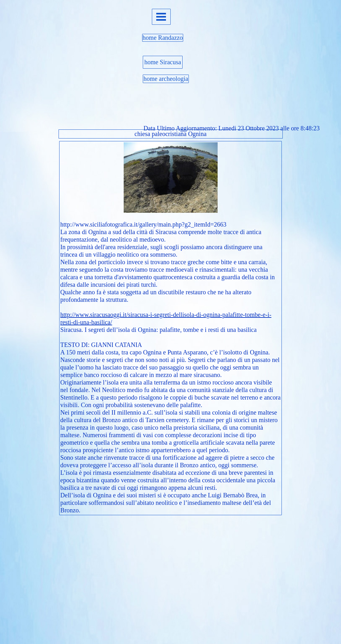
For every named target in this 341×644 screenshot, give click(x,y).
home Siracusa (163, 62)
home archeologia (166, 79)
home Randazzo (163, 38)
